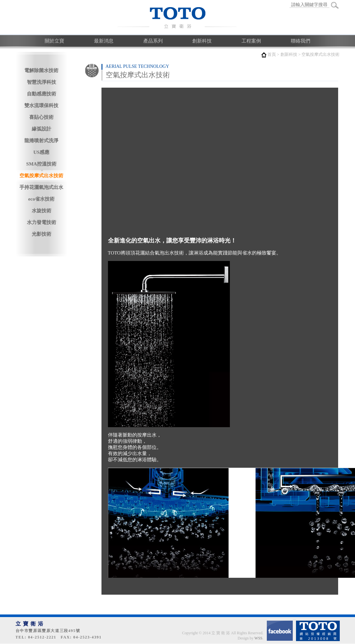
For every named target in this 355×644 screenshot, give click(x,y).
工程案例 (251, 41)
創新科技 (202, 41)
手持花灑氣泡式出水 (41, 187)
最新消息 (104, 41)
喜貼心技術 (41, 117)
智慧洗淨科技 (41, 82)
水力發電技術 (41, 222)
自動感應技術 (41, 94)
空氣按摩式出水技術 (41, 176)
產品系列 (153, 41)
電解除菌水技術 (41, 70)
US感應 (41, 152)
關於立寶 (54, 41)
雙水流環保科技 (41, 105)
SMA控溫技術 (41, 164)
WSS (259, 638)
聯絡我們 (301, 41)
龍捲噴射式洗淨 (41, 141)
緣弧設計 (41, 129)
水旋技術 (41, 211)
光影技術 (41, 234)
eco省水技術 (41, 199)
